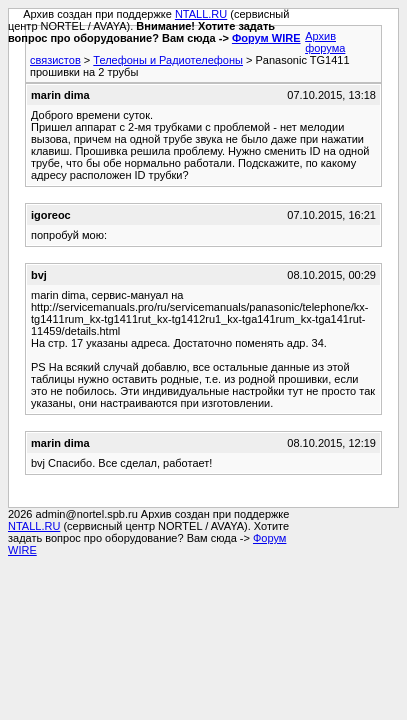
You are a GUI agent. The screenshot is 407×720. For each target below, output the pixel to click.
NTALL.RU (201, 14)
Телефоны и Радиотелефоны (168, 60)
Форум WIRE (266, 38)
